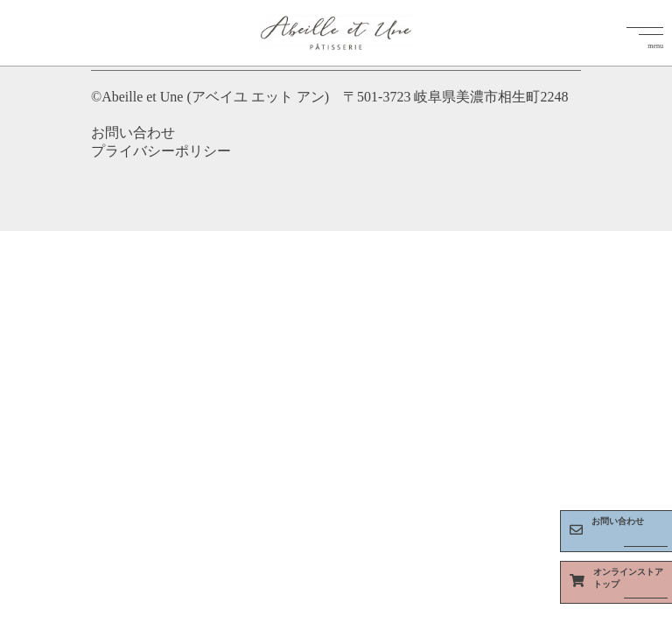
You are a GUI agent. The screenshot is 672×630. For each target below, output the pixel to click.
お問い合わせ (133, 133)
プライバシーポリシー (161, 151)
